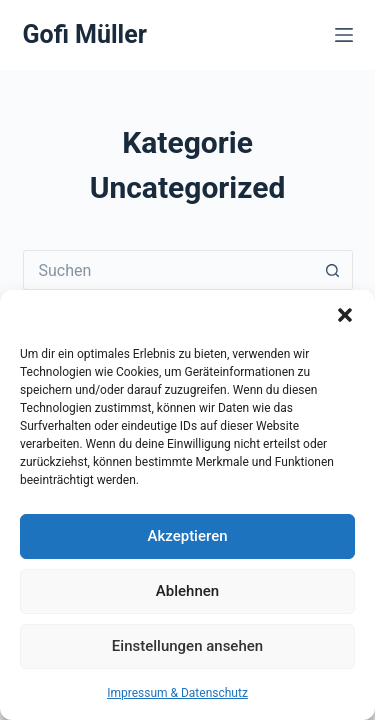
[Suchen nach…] (168, 270)
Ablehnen (187, 591)
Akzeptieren (187, 536)
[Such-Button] (333, 270)
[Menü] (344, 35)
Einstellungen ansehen (187, 646)
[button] (345, 315)
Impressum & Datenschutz (177, 693)
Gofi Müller (85, 34)
